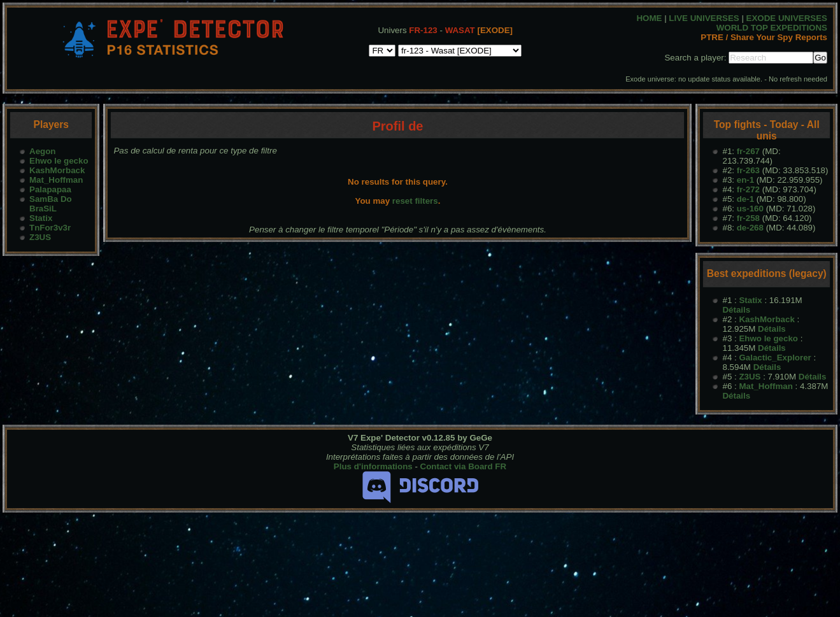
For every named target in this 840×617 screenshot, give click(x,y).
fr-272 (748, 189)
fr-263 (748, 170)
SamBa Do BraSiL (51, 204)
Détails (736, 310)
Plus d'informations (373, 466)
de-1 (745, 199)
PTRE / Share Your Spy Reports (764, 37)
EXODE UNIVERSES (787, 18)
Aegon (42, 151)
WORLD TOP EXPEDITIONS (772, 28)
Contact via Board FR (464, 466)
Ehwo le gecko (59, 161)
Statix (41, 218)
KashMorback (57, 170)
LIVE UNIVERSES (704, 18)
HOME (649, 18)
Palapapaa (50, 189)
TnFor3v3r (50, 228)
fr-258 (748, 218)
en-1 (745, 180)
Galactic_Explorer (775, 358)
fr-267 (748, 151)
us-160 (750, 209)
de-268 (750, 228)
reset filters (415, 201)
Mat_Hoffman (56, 180)
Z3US (40, 237)
